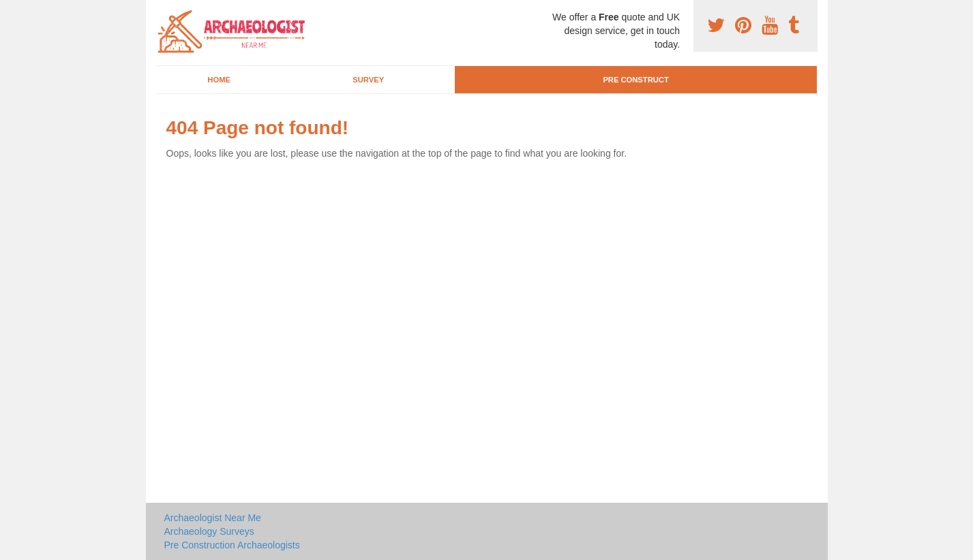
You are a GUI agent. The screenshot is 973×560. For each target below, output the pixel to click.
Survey (368, 80)
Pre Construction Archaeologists (232, 545)
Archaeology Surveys (209, 531)
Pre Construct (635, 80)
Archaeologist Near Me (213, 518)
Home (219, 80)
